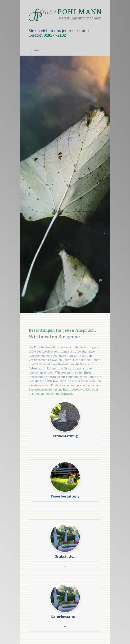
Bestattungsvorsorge (78, 373)
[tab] (65, 425)
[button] (65, 417)
